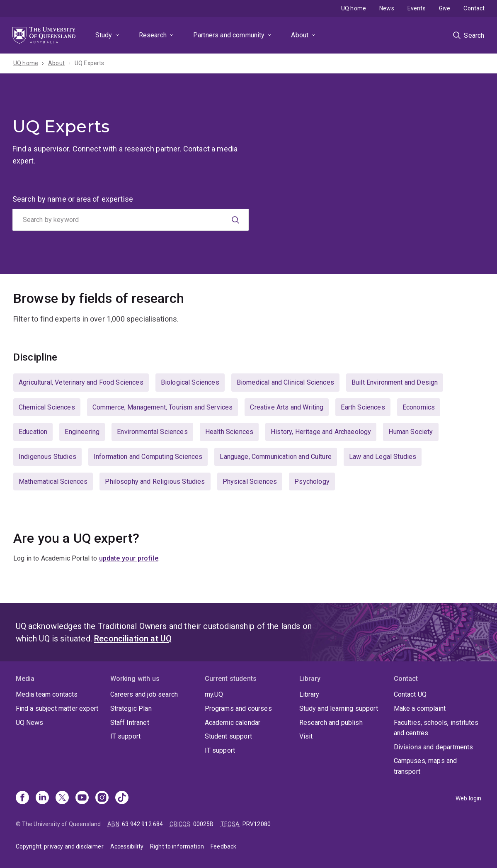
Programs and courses (238, 708)
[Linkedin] (42, 798)
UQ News (30, 723)
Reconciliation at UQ (133, 639)
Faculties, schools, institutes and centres (436, 728)
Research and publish (331, 723)
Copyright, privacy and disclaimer (60, 846)
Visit (306, 736)
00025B (204, 824)
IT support (126, 736)
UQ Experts (90, 63)
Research (153, 35)
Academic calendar (233, 723)
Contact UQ (410, 694)
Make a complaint (420, 708)
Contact (474, 8)
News (387, 8)
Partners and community (229, 35)
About (300, 35)
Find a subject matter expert (57, 708)
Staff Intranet (130, 723)
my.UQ (214, 694)
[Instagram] (102, 798)
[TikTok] (122, 798)
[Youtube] (82, 798)
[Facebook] (22, 798)
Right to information (177, 846)
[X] (62, 798)
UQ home (354, 8)
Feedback (223, 846)
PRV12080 (257, 824)
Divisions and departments (434, 747)
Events (417, 8)
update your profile (129, 558)
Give (445, 8)
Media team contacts (47, 694)
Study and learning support (339, 708)
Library (309, 694)
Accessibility (127, 846)
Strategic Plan (131, 708)
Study (104, 35)
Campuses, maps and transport (425, 766)
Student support (228, 736)
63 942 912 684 (142, 824)
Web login (468, 798)
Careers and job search (144, 694)
